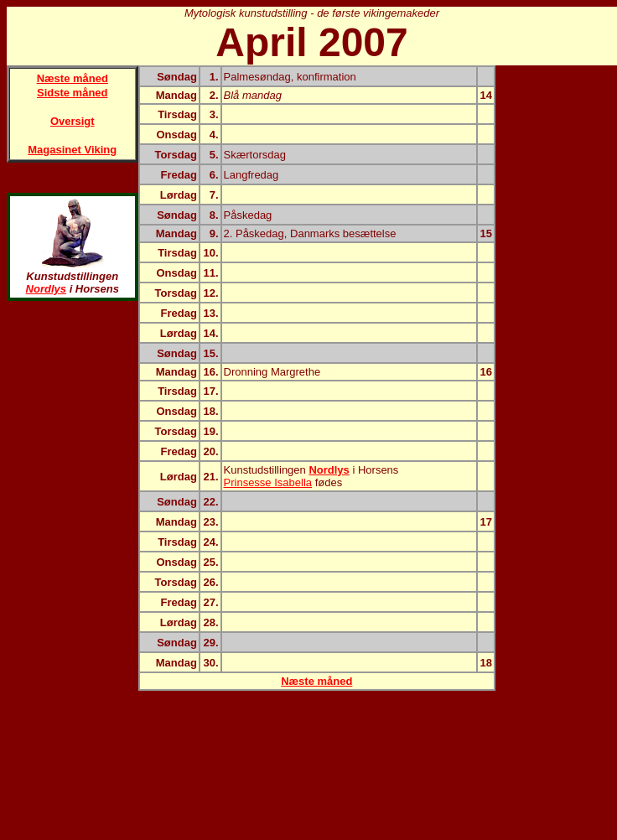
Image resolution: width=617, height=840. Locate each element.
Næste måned (73, 78)
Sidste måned (73, 93)
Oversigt (73, 121)
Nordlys (46, 289)
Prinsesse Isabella (268, 482)
